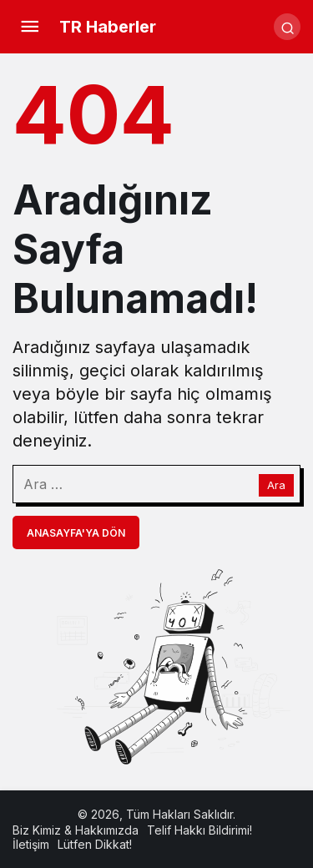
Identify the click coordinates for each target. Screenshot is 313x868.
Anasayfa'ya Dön (76, 533)
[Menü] (29, 27)
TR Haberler (108, 27)
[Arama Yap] (287, 27)
